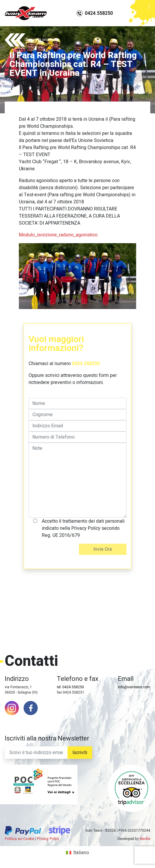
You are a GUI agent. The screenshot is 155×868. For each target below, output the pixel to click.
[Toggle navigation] (149, 11)
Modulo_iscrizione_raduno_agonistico (58, 235)
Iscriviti (80, 753)
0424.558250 (86, 364)
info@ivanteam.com (134, 687)
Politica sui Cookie (19, 839)
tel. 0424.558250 (70, 687)
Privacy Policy (48, 839)
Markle (145, 839)
